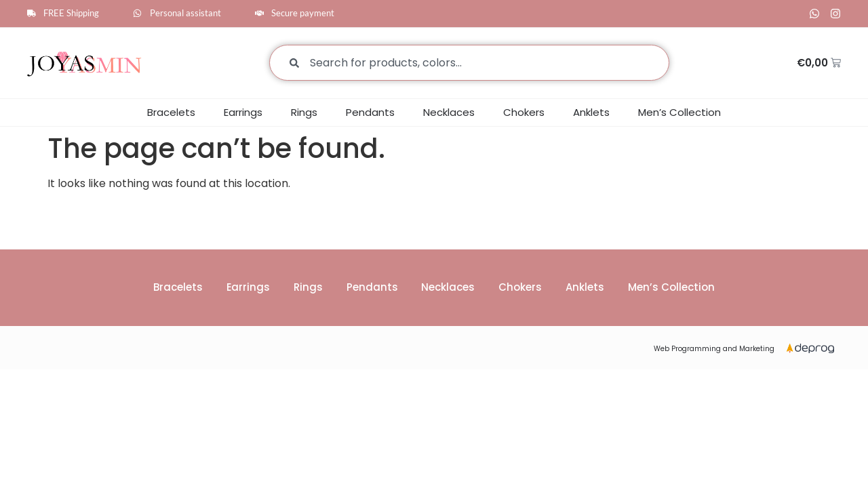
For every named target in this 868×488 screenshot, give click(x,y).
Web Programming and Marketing (714, 349)
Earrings (243, 113)
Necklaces (449, 113)
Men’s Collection (679, 113)
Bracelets (171, 113)
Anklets (591, 113)
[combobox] (469, 63)
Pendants (370, 113)
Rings (304, 113)
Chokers (524, 113)
